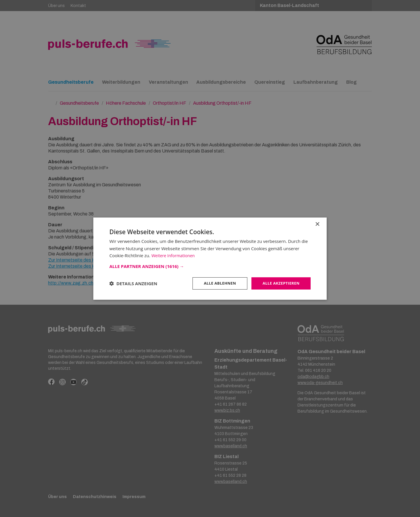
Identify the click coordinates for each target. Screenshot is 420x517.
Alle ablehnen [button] (216, 283)
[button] (210, 266)
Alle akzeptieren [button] (280, 283)
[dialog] (210, 258)
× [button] (317, 224)
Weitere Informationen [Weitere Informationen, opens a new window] (175, 255)
